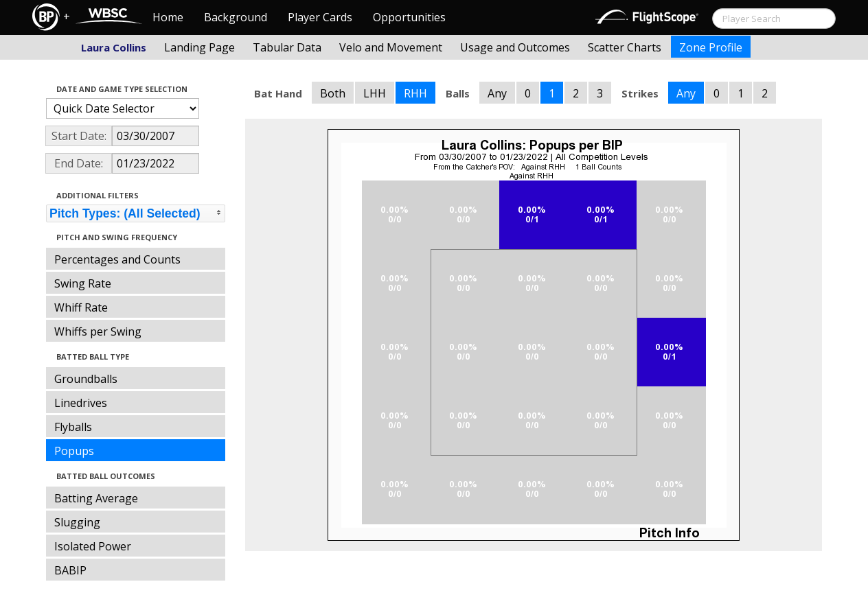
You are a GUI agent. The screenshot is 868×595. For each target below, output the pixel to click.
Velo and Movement (391, 47)
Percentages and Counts (117, 259)
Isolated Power (93, 546)
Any (497, 93)
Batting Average (96, 498)
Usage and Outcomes (515, 47)
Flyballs (73, 427)
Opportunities (409, 17)
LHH (375, 93)
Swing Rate (83, 283)
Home (168, 17)
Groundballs (86, 379)
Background (236, 17)
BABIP (70, 570)
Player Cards (320, 17)
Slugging (77, 522)
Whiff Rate (81, 307)
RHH (415, 93)
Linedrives (81, 403)
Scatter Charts (625, 47)
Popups (74, 451)
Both (333, 93)
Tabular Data (287, 47)
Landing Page (199, 47)
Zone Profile (711, 47)
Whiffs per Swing (98, 331)
